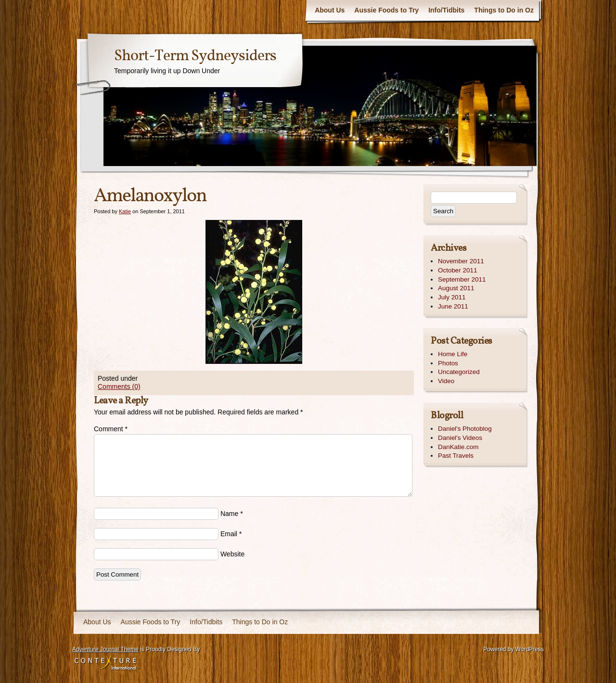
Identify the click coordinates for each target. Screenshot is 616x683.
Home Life (453, 354)
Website (232, 554)
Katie (125, 211)
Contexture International (105, 663)
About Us (330, 10)
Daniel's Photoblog (465, 429)
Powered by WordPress (513, 649)
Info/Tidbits (446, 10)
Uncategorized (459, 372)
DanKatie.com (458, 447)
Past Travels (456, 456)
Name (229, 514)
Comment (111, 429)
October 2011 (457, 270)
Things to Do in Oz (504, 10)
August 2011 (456, 288)
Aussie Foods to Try (386, 10)
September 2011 (462, 279)
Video (446, 381)
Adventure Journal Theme (105, 649)
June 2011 (453, 306)
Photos (448, 363)
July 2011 (452, 297)
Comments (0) (119, 387)
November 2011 (461, 261)
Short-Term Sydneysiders (195, 56)
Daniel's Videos (460, 438)
